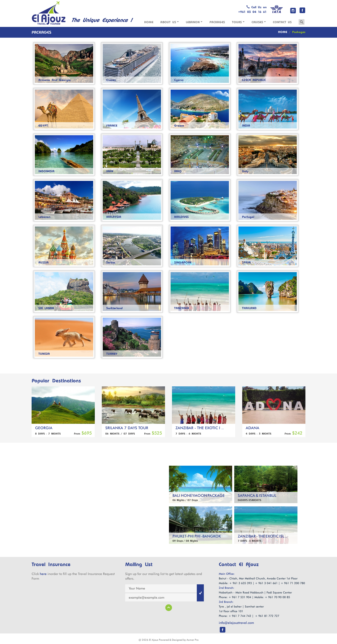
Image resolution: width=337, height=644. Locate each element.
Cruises (259, 22)
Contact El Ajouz (239, 565)
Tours (238, 22)
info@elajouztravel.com (236, 623)
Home (149, 22)
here (43, 574)
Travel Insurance (51, 565)
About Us (170, 22)
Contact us (282, 22)
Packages (217, 22)
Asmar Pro (192, 640)
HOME (283, 32)
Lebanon (194, 22)
